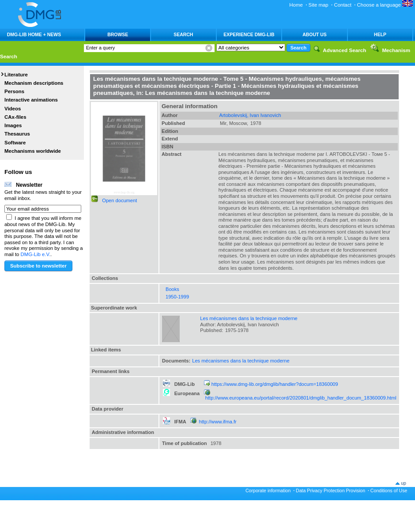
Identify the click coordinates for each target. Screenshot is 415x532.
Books (172, 289)
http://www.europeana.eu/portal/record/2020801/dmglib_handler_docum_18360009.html (301, 398)
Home (296, 5)
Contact (342, 5)
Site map (319, 5)
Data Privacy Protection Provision (330, 490)
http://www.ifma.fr (218, 422)
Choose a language (385, 5)
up (404, 483)
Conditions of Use (389, 490)
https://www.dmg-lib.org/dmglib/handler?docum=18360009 (275, 384)
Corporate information (268, 490)
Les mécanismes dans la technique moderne (249, 318)
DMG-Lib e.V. (36, 254)
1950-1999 (177, 297)
